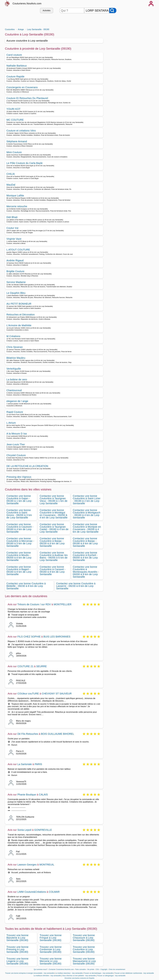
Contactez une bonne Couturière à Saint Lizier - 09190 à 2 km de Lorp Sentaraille (87, 500)
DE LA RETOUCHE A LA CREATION (27, 466)
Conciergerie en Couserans (22, 87)
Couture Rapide (15, 76)
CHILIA (11, 174)
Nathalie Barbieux (17, 66)
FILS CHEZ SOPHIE (29, 637)
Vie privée (91, 969)
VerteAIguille (14, 369)
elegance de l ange (17, 401)
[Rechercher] (113, 11)
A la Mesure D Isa (17, 434)
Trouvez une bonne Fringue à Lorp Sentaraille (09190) (51, 938)
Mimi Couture (14, 152)
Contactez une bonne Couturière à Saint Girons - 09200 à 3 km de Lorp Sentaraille (19, 514)
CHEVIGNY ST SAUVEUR (57, 694)
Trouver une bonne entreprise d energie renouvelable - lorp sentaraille (30, 973)
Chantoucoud (14, 390)
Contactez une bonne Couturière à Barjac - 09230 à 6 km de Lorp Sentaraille (52, 542)
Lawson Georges (27, 865)
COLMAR (54, 892)
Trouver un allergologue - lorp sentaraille (111, 976)
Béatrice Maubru (16, 358)
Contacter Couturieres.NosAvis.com (61, 969)
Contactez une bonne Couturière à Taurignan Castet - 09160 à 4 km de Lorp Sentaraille (54, 528)
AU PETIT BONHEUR (19, 304)
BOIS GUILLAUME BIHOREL (58, 734)
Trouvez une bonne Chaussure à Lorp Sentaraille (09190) (84, 938)
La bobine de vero (17, 379)
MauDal (11, 185)
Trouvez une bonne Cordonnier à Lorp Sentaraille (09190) (51, 949)
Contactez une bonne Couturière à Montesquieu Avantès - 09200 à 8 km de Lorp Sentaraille (86, 572)
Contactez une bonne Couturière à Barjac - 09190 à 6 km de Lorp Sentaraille (85, 542)
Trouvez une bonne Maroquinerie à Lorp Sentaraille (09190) (84, 961)
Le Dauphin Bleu (16, 293)
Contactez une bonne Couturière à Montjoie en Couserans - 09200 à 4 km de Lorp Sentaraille (87, 528)
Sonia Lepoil (24, 830)
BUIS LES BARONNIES (57, 637)
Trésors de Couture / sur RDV (34, 604)
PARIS (38, 764)
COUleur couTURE (28, 694)
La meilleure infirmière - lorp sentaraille (47, 976)
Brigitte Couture (15, 271)
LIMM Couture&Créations (32, 892)
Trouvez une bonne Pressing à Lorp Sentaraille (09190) (17, 949)
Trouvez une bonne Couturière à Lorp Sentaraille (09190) (84, 949)
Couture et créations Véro (21, 131)
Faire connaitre (81, 969)
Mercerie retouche (17, 206)
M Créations (13, 336)
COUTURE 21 (25, 666)
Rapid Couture (15, 412)
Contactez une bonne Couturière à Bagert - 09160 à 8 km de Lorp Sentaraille (19, 571)
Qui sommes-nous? (41, 969)
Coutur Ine (12, 228)
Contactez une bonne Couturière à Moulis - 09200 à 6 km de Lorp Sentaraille (19, 556)
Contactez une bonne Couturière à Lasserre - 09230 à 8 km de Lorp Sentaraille (76, 586)
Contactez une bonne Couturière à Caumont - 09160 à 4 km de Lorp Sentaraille (20, 528)
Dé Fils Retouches (28, 734)
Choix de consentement (117, 969)
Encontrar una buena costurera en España (80, 978)
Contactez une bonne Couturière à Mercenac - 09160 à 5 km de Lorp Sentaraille (20, 542)
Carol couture (14, 55)
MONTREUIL (47, 865)
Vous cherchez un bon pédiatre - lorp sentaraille (79, 976)
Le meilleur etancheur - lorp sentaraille (69, 973)
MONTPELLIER (63, 604)
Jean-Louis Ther (16, 444)
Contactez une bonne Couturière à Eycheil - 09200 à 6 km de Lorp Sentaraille (85, 556)
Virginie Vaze (14, 239)
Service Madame (16, 282)
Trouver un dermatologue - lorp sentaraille (98, 973)
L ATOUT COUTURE (18, 250)
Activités (47, 11)
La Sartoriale (25, 764)
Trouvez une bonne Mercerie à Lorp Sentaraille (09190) (51, 961)
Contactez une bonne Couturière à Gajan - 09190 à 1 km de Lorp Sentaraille (19, 500)
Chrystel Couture (16, 455)
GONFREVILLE (43, 830)
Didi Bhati (12, 217)
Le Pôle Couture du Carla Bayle (25, 163)
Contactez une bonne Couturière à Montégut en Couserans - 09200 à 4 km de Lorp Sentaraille (54, 514)
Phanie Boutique (27, 795)
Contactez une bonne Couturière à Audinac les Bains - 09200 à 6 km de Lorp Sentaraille (54, 556)
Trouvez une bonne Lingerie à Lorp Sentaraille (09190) (17, 961)
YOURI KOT (13, 109)
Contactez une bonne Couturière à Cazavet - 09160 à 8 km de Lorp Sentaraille (53, 571)
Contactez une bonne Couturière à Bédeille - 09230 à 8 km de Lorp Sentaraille (26, 586)
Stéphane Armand (17, 141)
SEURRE (42, 666)
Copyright (104, 969)
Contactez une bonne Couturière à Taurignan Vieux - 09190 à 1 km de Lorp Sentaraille (54, 500)
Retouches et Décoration (21, 315)
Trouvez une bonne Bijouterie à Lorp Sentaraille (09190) (17, 938)
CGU (97, 969)
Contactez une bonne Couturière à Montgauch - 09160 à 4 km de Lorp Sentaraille (87, 514)
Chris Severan (15, 347)
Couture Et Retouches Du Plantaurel (27, 98)
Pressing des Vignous (19, 477)
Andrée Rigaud (15, 260)
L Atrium (11, 423)
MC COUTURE (15, 120)
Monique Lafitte (15, 196)
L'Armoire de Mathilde (19, 325)
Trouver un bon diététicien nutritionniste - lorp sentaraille (134, 973)
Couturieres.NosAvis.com (27, 3)
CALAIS (43, 795)
